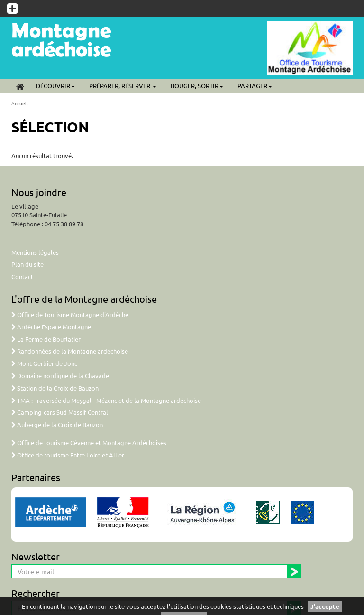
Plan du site (27, 264)
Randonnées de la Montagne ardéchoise (70, 351)
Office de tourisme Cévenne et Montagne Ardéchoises (89, 443)
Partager (255, 86)
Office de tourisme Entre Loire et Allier (68, 455)
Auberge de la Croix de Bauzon (57, 424)
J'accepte (325, 606)
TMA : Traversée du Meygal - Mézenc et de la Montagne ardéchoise (106, 400)
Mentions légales (35, 252)
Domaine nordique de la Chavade (60, 376)
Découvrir (55, 86)
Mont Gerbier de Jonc (44, 363)
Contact (22, 276)
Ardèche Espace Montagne (51, 327)
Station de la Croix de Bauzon (55, 388)
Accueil (20, 103)
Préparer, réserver (123, 86)
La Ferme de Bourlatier (46, 339)
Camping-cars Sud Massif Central (60, 412)
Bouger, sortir (197, 86)
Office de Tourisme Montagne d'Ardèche (70, 314)
